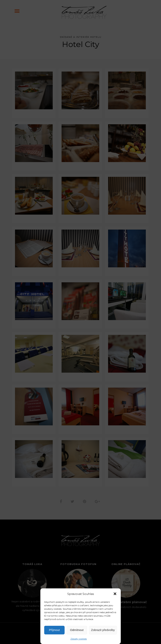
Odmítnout (77, 630)
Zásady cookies (79, 639)
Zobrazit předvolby (103, 630)
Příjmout (54, 630)
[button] (115, 594)
